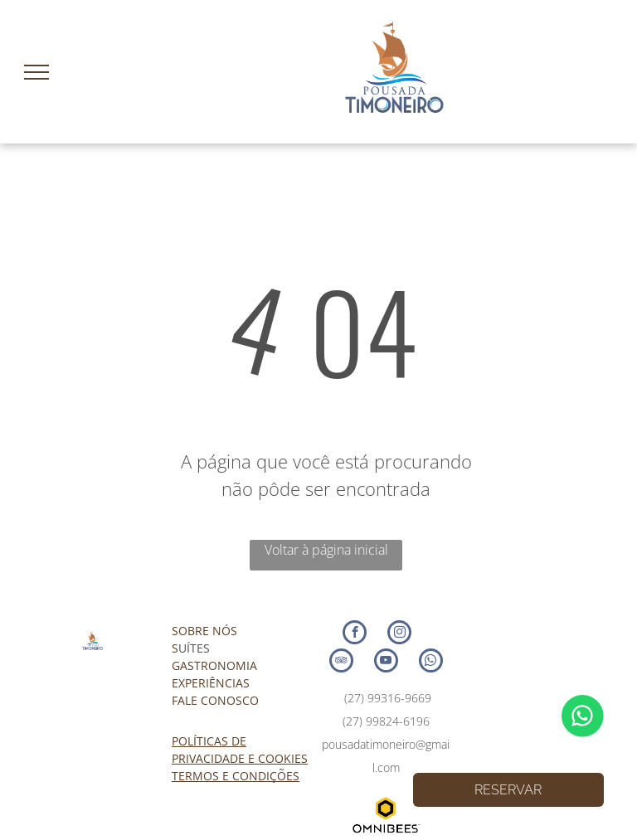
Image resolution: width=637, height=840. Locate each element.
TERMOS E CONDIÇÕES (236, 776)
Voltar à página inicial (326, 550)
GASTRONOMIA (214, 665)
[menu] (36, 72)
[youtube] (386, 663)
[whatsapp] (431, 663)
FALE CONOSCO (215, 700)
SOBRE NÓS (204, 631)
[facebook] (355, 634)
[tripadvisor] (341, 663)
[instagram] (399, 634)
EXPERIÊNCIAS (211, 683)
